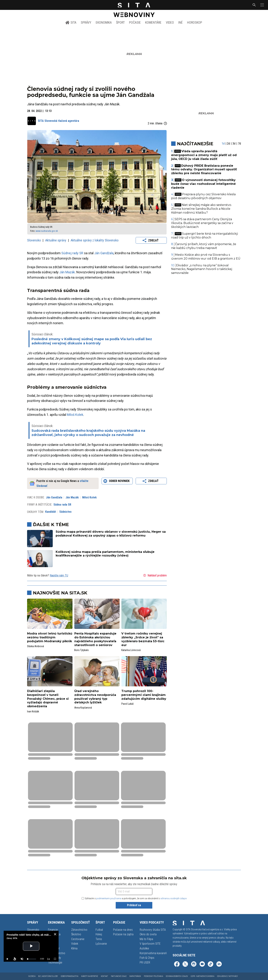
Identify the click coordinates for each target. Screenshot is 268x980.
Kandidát (51, 512)
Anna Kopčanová (83, 708)
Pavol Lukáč (128, 704)
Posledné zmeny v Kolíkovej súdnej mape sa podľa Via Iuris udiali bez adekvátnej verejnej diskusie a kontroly (92, 341)
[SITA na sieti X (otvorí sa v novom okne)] (185, 965)
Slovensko (34, 240)
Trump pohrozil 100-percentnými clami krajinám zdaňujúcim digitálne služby (144, 695)
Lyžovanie (101, 944)
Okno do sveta (148, 934)
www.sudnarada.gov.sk (47, 231)
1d (223, 144)
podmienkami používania (109, 898)
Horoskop (195, 22)
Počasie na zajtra (123, 934)
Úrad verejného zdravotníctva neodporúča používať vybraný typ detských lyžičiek (95, 697)
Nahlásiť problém (155, 575)
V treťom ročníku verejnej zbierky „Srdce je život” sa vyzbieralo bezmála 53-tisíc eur (143, 639)
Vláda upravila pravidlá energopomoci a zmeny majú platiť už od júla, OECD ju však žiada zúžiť (204, 155)
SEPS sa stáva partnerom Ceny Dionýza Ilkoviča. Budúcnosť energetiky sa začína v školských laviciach (202, 223)
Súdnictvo (65, 512)
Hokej (99, 934)
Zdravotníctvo (79, 930)
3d (234, 144)
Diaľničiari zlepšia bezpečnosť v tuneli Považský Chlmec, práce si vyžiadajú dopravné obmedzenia (48, 699)
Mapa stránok (135, 976)
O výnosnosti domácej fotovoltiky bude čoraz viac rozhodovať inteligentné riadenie (203, 184)
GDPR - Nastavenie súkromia (202, 976)
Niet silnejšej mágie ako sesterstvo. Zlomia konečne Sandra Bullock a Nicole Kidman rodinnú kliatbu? (202, 209)
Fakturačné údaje (119, 976)
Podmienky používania (153, 976)
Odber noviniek (117, 481)
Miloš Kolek (75, 415)
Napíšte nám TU (59, 575)
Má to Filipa (146, 939)
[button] (262, 5)
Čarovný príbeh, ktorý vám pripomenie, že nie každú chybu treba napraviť (204, 246)
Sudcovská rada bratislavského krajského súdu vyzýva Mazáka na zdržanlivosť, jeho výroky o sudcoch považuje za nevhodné (88, 433)
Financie (53, 930)
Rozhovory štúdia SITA (153, 930)
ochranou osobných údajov (174, 898)
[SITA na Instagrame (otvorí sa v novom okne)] (194, 965)
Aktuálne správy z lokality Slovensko (95, 240)
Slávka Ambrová (36, 646)
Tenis (99, 939)
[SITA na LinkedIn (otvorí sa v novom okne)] (219, 965)
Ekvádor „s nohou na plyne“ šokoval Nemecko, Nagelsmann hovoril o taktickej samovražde (202, 269)
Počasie (135, 22)
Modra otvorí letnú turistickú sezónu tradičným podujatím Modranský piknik (50, 637)
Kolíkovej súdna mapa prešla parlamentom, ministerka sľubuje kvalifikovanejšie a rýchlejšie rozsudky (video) (105, 554)
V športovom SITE (150, 944)
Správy (86, 22)
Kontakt (104, 976)
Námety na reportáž (90, 976)
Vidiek (75, 944)
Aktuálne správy (56, 240)
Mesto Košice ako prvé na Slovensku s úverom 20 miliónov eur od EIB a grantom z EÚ (206, 257)
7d (239, 144)
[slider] (32, 959)
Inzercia (32, 976)
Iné (180, 22)
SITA (71, 23)
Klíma (74, 948)
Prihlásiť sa (134, 905)
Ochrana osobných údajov (177, 976)
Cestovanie (78, 939)
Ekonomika (104, 22)
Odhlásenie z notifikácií (227, 976)
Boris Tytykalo (82, 650)
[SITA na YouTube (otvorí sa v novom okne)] (202, 965)
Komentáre (153, 22)
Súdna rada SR (62, 505)
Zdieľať (151, 240)
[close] (55, 934)
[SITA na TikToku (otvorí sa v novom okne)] (211, 965)
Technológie (55, 963)
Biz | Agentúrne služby (48, 976)
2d (228, 144)
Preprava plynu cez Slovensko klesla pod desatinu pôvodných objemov (203, 196)
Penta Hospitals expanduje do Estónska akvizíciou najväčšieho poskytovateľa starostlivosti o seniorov (95, 639)
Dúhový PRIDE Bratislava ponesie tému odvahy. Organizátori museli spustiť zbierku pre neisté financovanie (204, 170)
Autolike (144, 948)
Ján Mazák (67, 272)
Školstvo (76, 934)
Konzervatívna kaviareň (153, 953)
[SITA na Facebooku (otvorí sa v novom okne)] (177, 965)
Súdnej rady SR (72, 253)
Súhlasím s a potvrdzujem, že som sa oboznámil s (134, 898)
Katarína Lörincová (131, 650)
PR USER (145, 963)
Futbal (99, 930)
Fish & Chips (147, 958)
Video (170, 22)
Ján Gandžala (104, 253)
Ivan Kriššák (33, 711)
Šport (120, 22)
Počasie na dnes (123, 930)
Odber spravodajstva (69, 976)
